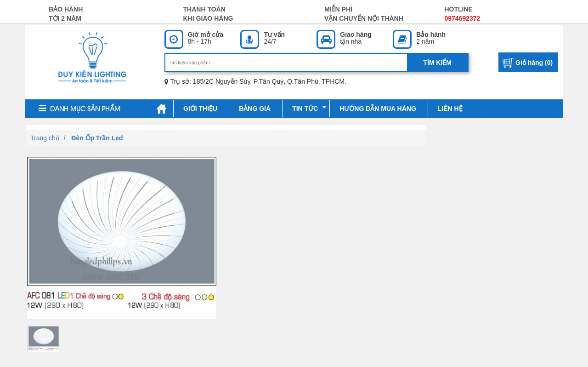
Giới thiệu (200, 109)
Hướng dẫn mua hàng (378, 109)
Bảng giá (255, 109)
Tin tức (309, 108)
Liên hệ (450, 109)
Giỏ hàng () (534, 63)
